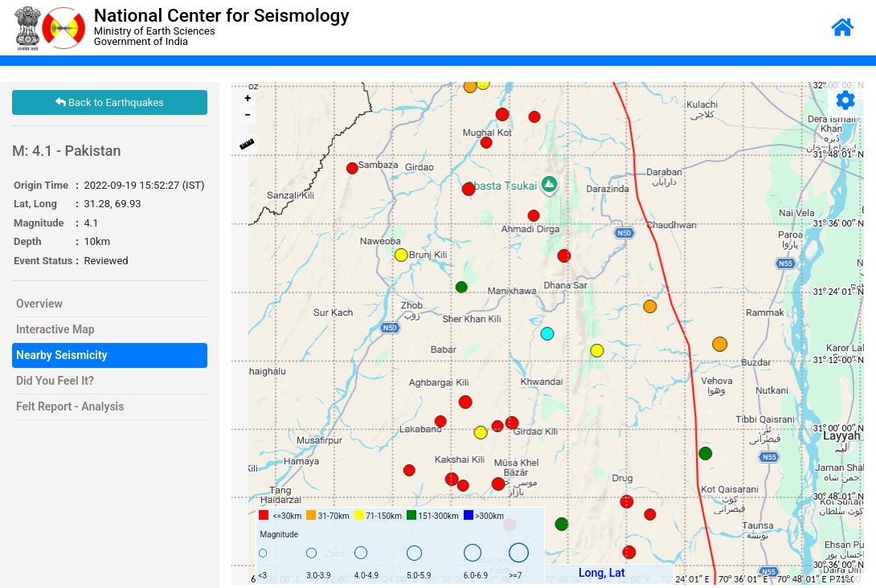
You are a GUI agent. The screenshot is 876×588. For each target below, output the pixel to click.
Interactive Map (55, 329)
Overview (39, 304)
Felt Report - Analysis (70, 406)
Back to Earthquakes (110, 102)
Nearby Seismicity (62, 355)
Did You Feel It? (55, 381)
